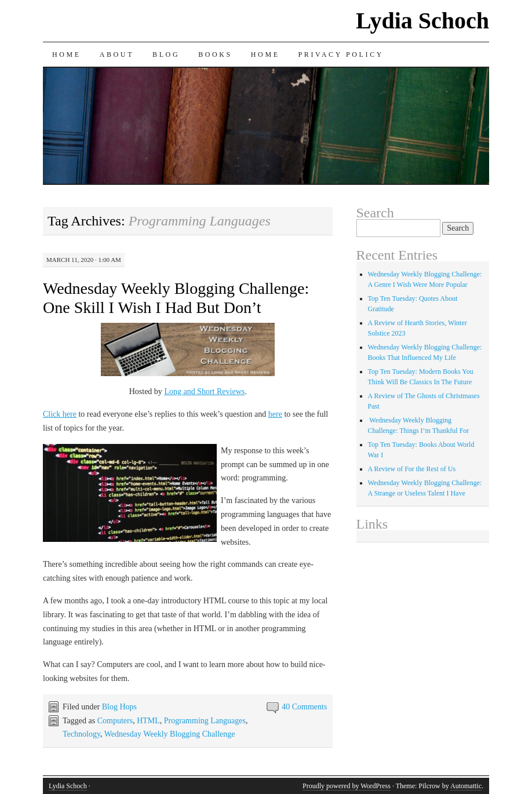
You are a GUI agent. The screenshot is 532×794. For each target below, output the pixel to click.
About (117, 54)
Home (67, 54)
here (275, 414)
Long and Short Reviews (204, 391)
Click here (60, 414)
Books (215, 54)
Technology (81, 734)
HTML (148, 721)
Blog (166, 54)
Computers (115, 721)
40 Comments (304, 707)
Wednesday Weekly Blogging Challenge (170, 734)
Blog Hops (119, 707)
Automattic (466, 786)
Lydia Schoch (422, 21)
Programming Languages (205, 721)
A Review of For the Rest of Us (412, 469)
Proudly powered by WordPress (347, 786)
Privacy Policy (341, 54)
